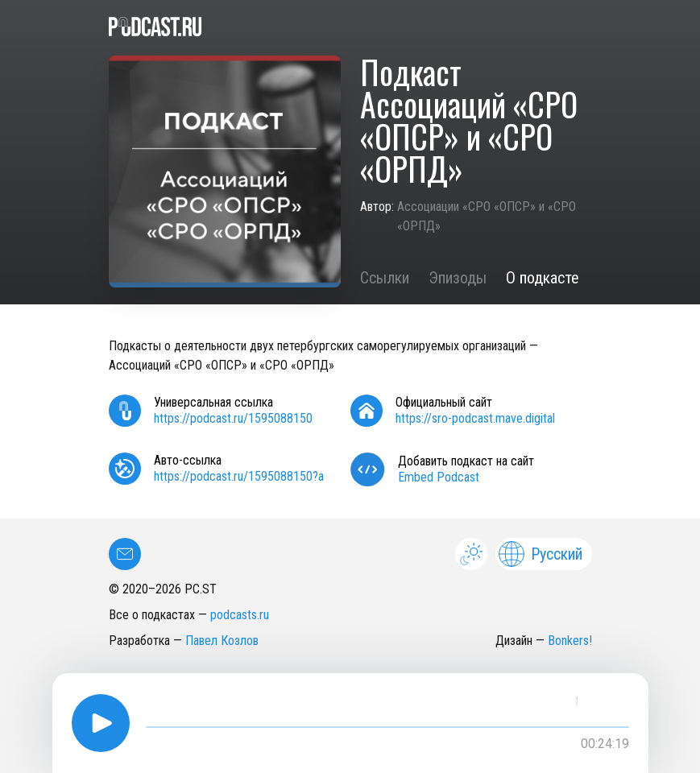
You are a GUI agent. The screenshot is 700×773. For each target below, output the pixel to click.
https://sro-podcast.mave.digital (475, 418)
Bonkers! (570, 641)
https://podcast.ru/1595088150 (233, 418)
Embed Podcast (439, 477)
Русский (541, 554)
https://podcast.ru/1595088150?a (239, 476)
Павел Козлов (222, 641)
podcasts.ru (240, 615)
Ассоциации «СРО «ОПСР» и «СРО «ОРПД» (487, 216)
